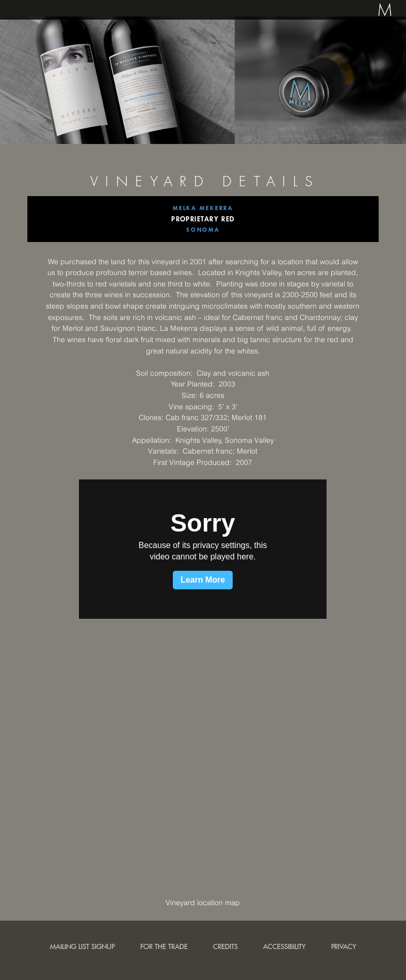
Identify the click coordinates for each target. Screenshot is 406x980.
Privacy (344, 946)
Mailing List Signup (82, 946)
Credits (225, 946)
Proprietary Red (203, 219)
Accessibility (284, 946)
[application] (203, 549)
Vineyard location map (203, 903)
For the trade (164, 946)
